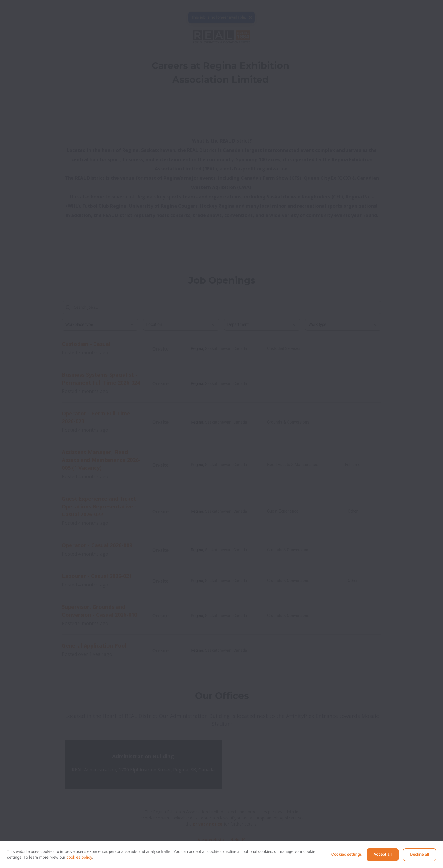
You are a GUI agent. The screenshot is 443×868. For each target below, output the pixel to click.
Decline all (420, 855)
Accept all (383, 855)
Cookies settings (347, 855)
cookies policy (79, 858)
